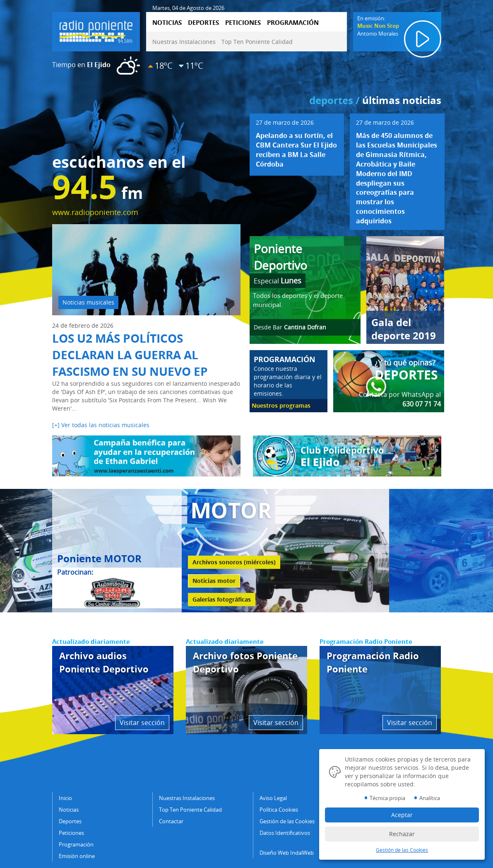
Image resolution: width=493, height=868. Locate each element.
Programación (76, 844)
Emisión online (77, 856)
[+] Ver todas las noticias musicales (101, 425)
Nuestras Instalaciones (184, 42)
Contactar (171, 821)
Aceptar (402, 815)
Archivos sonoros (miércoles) (234, 562)
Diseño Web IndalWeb (287, 853)
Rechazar (402, 834)
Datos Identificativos (285, 833)
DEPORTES (203, 22)
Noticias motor (214, 581)
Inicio (65, 798)
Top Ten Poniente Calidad (257, 42)
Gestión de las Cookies (287, 821)
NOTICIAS (167, 22)
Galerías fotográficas (222, 599)
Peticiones (71, 833)
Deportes (70, 821)
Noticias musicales (88, 302)
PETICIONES (243, 22)
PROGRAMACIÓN (293, 22)
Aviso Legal (273, 798)
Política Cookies (279, 810)
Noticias (69, 810)
